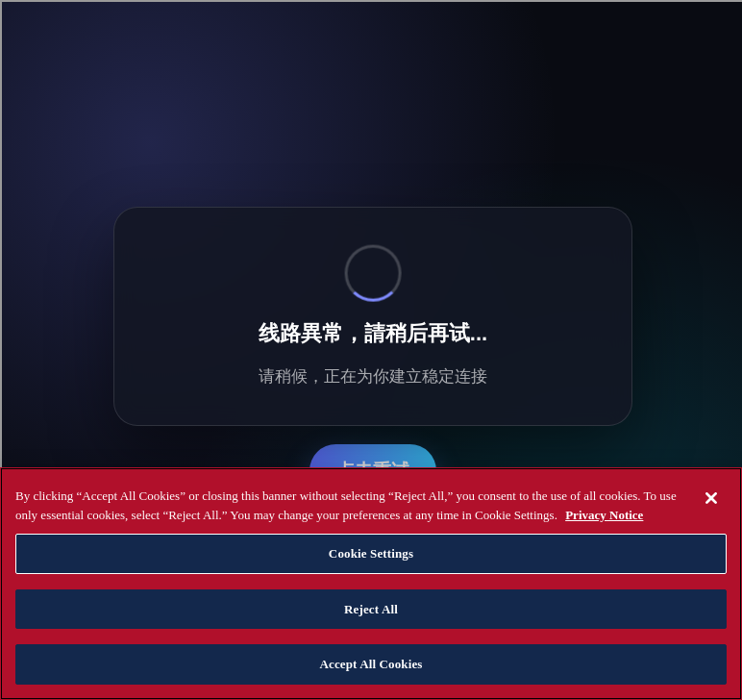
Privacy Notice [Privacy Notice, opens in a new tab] (604, 515)
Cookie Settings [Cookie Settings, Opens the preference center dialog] (371, 553)
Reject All (371, 609)
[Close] (711, 498)
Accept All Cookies (371, 664)
